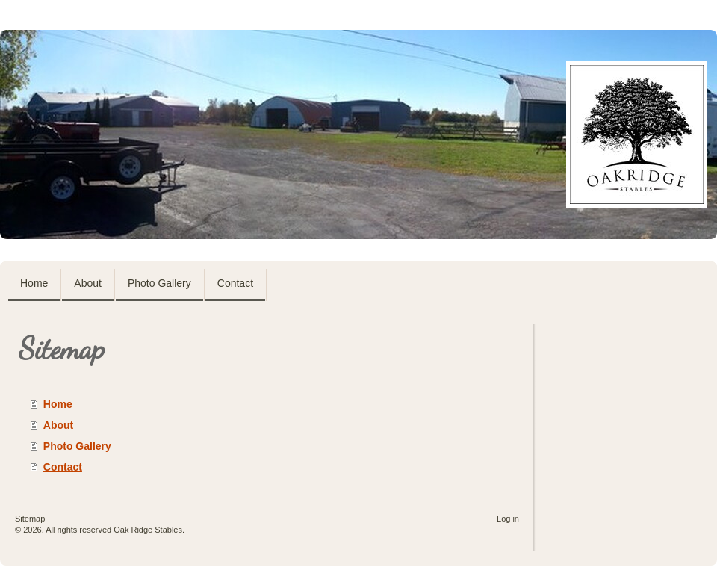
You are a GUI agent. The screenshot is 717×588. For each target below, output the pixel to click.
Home (58, 404)
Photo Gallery (77, 446)
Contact (63, 467)
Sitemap (30, 519)
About (58, 425)
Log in (508, 519)
